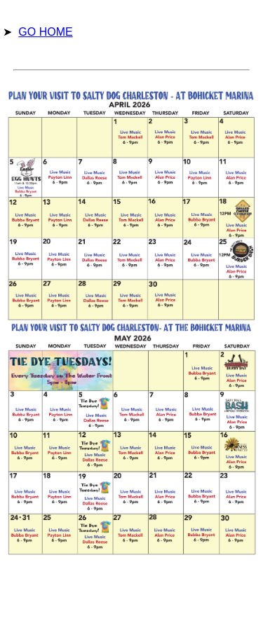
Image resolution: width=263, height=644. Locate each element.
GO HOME (45, 32)
